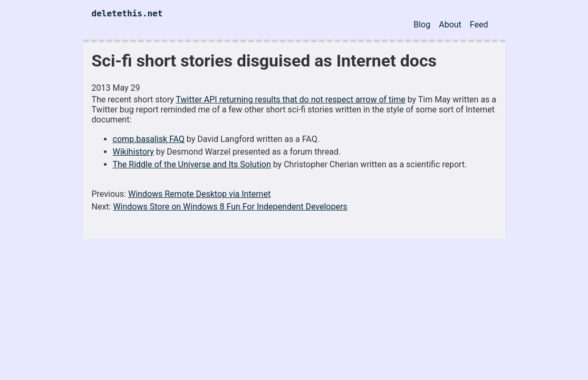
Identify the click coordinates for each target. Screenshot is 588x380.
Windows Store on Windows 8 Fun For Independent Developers (230, 207)
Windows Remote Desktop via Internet (199, 194)
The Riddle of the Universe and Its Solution (192, 164)
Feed (479, 25)
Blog (422, 25)
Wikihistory (133, 152)
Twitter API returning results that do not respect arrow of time (290, 99)
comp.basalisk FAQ (149, 139)
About (450, 25)
